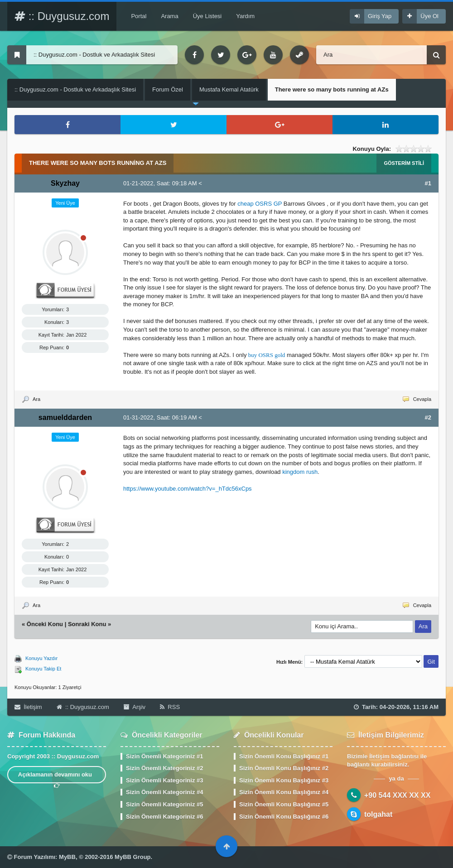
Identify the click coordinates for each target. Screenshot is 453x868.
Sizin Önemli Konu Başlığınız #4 (284, 792)
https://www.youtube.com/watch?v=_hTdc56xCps (188, 489)
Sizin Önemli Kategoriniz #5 (164, 804)
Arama (169, 16)
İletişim (28, 707)
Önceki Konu (45, 624)
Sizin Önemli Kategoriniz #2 (164, 768)
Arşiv (135, 707)
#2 (428, 417)
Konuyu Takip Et (43, 669)
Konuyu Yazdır (41, 658)
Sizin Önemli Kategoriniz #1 (164, 756)
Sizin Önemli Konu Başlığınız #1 (284, 756)
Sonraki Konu (87, 624)
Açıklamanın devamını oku (57, 777)
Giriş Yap (380, 16)
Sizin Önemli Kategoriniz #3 (164, 780)
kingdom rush (300, 472)
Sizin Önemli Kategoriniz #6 (164, 817)
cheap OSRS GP (260, 204)
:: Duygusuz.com (62, 16)
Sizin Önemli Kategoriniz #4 (164, 792)
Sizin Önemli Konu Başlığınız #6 (284, 817)
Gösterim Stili (404, 163)
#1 (428, 183)
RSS (170, 707)
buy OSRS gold (267, 355)
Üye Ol (429, 16)
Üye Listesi (207, 16)
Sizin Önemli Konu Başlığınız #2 (284, 768)
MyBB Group (133, 857)
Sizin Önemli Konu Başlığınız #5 (284, 804)
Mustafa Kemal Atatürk (229, 89)
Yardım (245, 16)
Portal (139, 16)
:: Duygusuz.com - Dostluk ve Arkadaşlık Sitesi (75, 89)
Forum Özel (168, 89)
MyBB (67, 857)
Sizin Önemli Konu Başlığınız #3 (284, 780)
